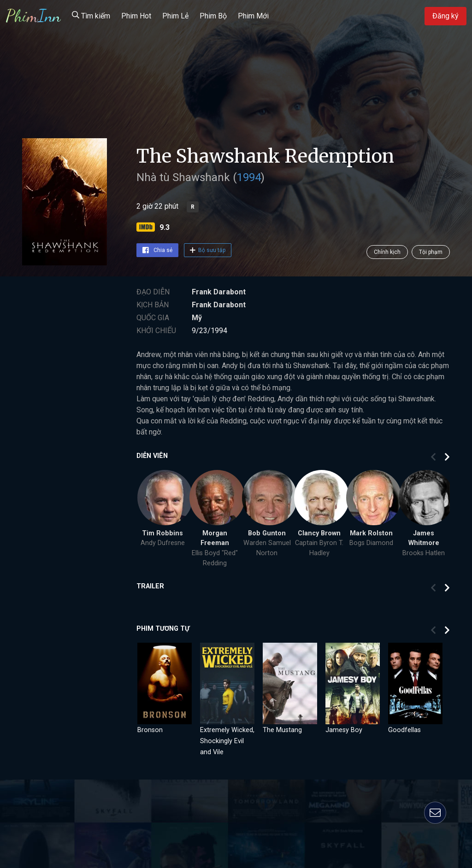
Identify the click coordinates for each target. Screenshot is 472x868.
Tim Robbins (162, 533)
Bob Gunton (267, 533)
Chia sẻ (157, 250)
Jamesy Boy (344, 730)
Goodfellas (404, 730)
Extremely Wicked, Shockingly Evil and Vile (227, 741)
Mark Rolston (371, 533)
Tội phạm (431, 252)
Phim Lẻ (175, 16)
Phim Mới (253, 16)
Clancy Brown (319, 533)
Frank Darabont (219, 292)
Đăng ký (445, 16)
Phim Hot (136, 16)
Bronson (150, 730)
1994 (249, 177)
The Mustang (282, 730)
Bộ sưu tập (208, 250)
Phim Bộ (213, 16)
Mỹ (197, 318)
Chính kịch (387, 252)
